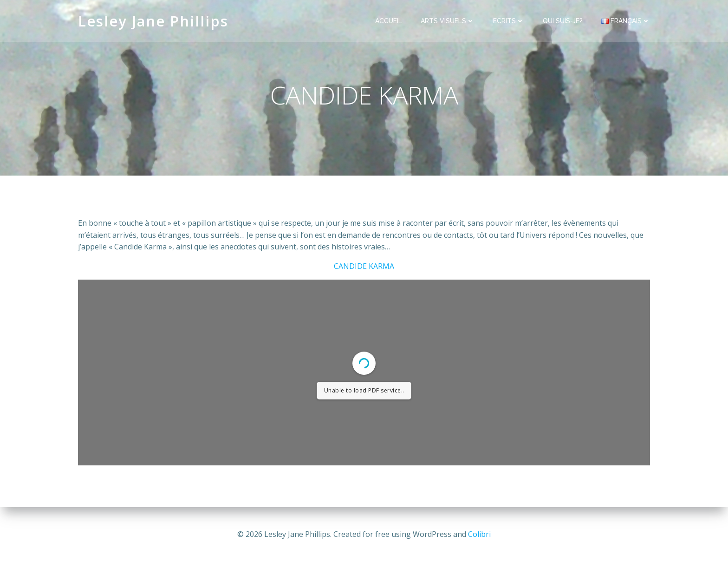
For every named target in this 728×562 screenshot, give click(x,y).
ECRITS (509, 21)
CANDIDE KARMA (364, 266)
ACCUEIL (389, 21)
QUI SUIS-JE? (563, 21)
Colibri (479, 534)
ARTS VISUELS (448, 21)
